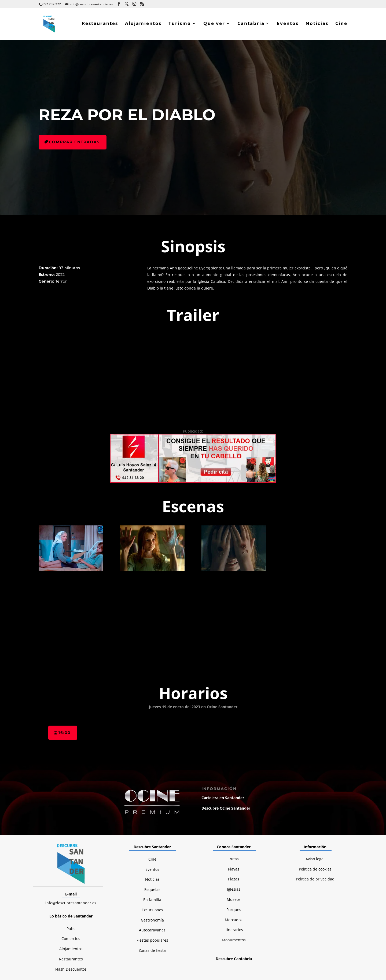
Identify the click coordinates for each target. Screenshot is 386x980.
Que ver (214, 25)
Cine (341, 25)
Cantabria (251, 25)
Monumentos (234, 881)
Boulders (340, 933)
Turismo (180, 25)
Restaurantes (100, 25)
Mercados (234, 861)
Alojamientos (143, 25)
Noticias (317, 25)
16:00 (65, 674)
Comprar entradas (74, 143)
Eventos (288, 25)
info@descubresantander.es (71, 844)
